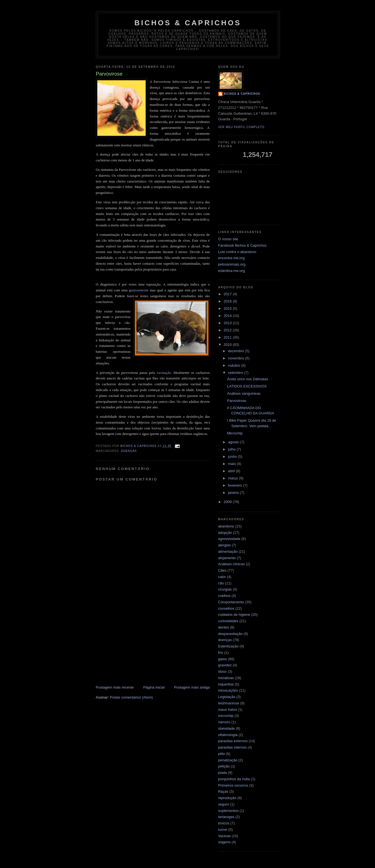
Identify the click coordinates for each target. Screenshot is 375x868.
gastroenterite (139, 290)
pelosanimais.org (232, 264)
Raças (223, 791)
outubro (235, 365)
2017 (228, 294)
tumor (223, 830)
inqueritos (226, 684)
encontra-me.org (231, 258)
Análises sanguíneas (244, 393)
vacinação (164, 373)
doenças (129, 451)
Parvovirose (237, 401)
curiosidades (228, 621)
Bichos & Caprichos (188, 23)
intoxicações (228, 690)
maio (232, 464)
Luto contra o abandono (237, 252)
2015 (228, 308)
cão (221, 583)
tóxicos (224, 823)
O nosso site (228, 239)
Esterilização (229, 646)
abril (232, 471)
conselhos (226, 608)
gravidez (225, 665)
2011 (228, 337)
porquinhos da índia (234, 779)
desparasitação (230, 634)
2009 (228, 502)
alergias (225, 545)
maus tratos (228, 710)
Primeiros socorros (233, 785)
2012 (228, 330)
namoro (224, 722)
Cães (222, 570)
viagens (224, 842)
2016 (228, 301)
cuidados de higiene (234, 615)
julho (232, 449)
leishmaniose (229, 703)
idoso (223, 671)
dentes (224, 627)
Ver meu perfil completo (241, 127)
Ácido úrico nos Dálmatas (248, 379)
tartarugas (226, 817)
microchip (226, 716)
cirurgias (225, 589)
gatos (223, 659)
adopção (225, 533)
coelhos (224, 596)
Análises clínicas (232, 564)
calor (222, 577)
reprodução (227, 798)
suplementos (229, 811)
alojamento (227, 558)
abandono (226, 526)
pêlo (222, 754)
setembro (236, 373)
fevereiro (235, 485)
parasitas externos (233, 741)
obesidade (227, 728)
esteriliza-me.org (232, 271)
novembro (236, 358)
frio (221, 653)
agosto (234, 442)
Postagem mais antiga (192, 687)
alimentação (228, 551)
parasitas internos (233, 747)
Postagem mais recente (115, 687)
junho (233, 456)
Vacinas (224, 836)
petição (224, 766)
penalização (228, 760)
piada (223, 773)
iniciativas (226, 678)
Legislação (227, 697)
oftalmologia (228, 735)
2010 (228, 345)
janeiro (234, 493)
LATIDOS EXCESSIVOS (247, 386)
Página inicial (154, 687)
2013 (228, 323)
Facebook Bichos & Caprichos (242, 245)
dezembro (236, 351)
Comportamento (231, 602)
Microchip (235, 433)
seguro (224, 804)
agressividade (229, 539)
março (234, 478)
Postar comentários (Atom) (131, 697)
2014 (228, 316)
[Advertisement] (153, 643)
